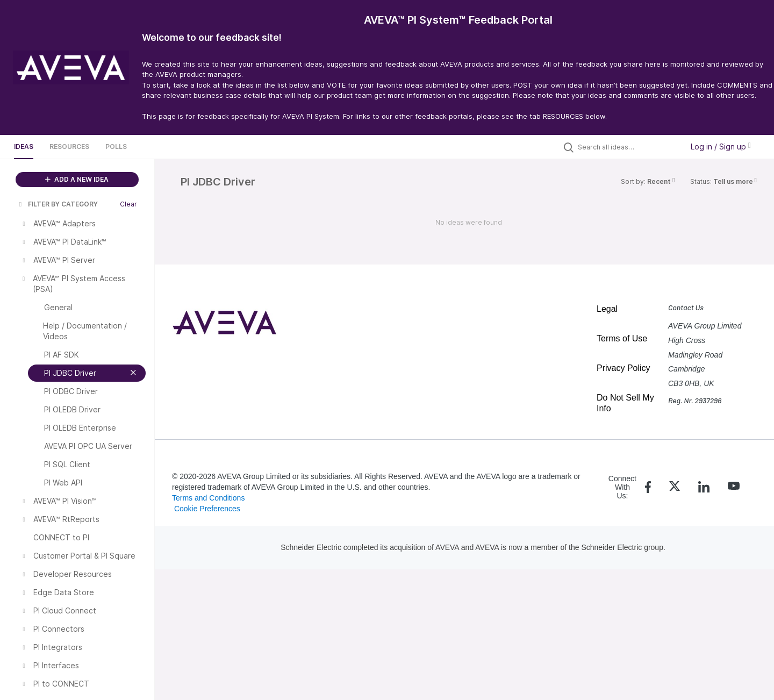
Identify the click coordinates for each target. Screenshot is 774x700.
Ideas (24, 147)
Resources (69, 147)
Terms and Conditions (208, 498)
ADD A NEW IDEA (77, 179)
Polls (116, 147)
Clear (128, 204)
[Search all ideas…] (628, 147)
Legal (607, 309)
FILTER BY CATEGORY (58, 204)
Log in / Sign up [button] (721, 147)
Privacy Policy (623, 368)
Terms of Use (622, 338)
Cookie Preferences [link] (207, 509)
